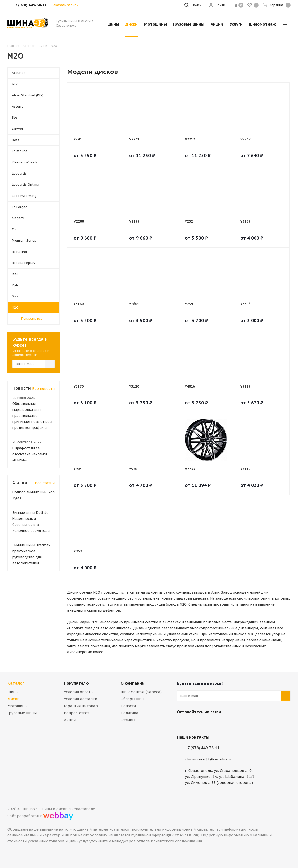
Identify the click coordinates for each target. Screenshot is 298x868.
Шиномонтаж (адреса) (141, 692)
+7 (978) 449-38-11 (202, 748)
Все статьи (45, 483)
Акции (70, 720)
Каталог (16, 683)
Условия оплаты (79, 692)
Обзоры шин (132, 699)
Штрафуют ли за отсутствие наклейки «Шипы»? (30, 454)
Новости (128, 706)
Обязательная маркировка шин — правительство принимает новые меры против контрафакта (32, 416)
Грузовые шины (22, 713)
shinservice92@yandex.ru (209, 759)
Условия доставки (81, 699)
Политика (129, 713)
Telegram (194, 723)
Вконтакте (182, 723)
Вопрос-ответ (77, 713)
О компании (132, 683)
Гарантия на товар (81, 706)
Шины (13, 692)
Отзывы (128, 720)
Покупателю (76, 683)
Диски (13, 699)
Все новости (43, 388)
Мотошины (17, 706)
